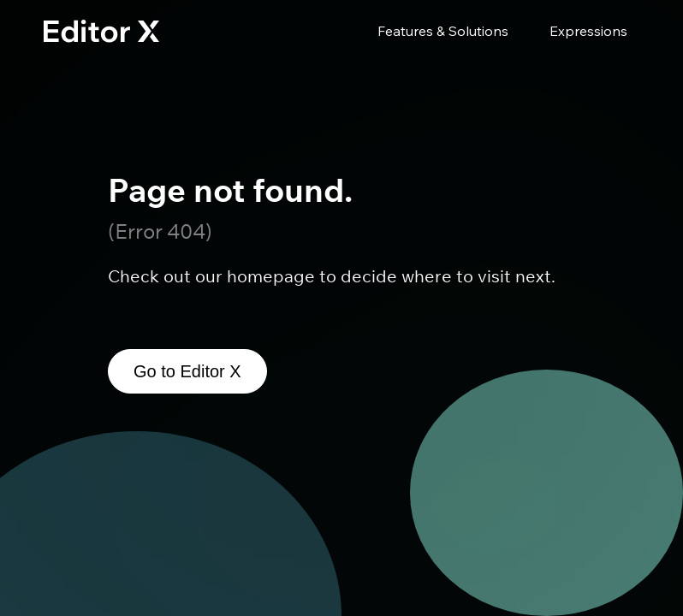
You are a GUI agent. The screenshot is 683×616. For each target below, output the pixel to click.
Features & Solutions (443, 31)
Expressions (588, 31)
